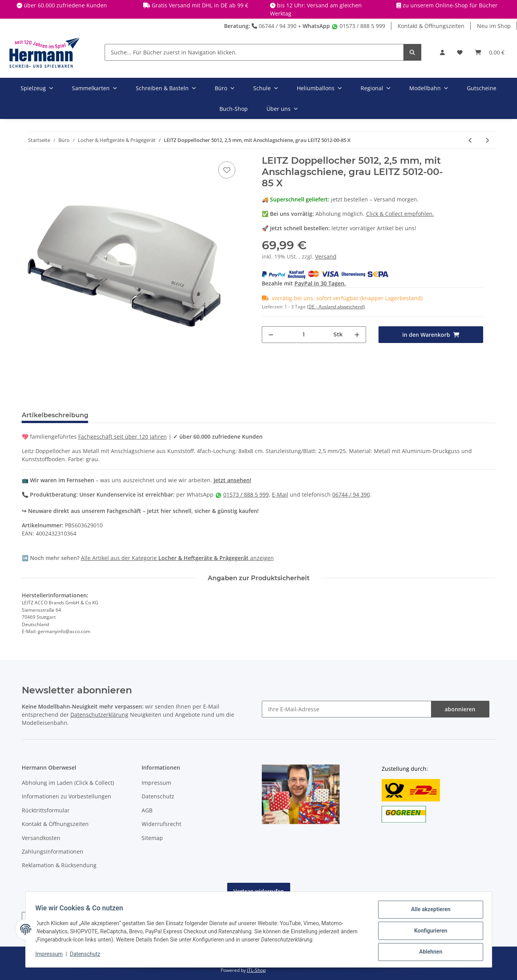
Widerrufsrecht (161, 824)
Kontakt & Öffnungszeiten (431, 26)
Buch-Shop (234, 109)
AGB (147, 810)
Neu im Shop (494, 26)
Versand (326, 256)
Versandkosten (41, 838)
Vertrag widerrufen (259, 891)
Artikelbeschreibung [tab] (55, 415)
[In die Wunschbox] (227, 170)
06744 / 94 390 (274, 26)
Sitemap (152, 838)
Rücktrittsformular (46, 810)
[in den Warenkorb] (431, 335)
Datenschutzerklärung (99, 715)
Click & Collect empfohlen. (400, 214)
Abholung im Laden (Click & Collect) (68, 783)
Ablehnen (428, 952)
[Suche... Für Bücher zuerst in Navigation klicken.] (254, 52)
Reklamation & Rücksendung (59, 865)
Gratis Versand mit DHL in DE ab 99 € (200, 5)
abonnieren (460, 709)
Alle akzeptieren (428, 912)
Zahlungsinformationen (53, 851)
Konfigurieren (428, 932)
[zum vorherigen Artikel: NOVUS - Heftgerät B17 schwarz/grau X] (471, 140)
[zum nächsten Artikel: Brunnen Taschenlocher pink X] (487, 140)
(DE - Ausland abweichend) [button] (336, 307)
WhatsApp (316, 26)
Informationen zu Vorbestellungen (67, 796)
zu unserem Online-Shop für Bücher (450, 5)
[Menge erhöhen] (357, 335)
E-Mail (280, 494)
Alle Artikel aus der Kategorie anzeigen (177, 558)
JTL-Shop (256, 970)
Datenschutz (158, 796)
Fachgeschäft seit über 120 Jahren (123, 437)
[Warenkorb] (490, 52)
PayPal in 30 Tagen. (320, 283)
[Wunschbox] (460, 52)
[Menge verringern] (271, 335)
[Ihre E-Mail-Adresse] (347, 709)
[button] (442, 52)
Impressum (156, 783)
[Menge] (304, 335)
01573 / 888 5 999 (358, 26)
